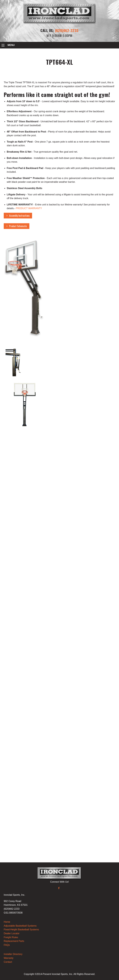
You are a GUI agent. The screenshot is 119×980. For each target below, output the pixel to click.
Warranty (9, 958)
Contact (8, 962)
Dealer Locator (12, 933)
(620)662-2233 (67, 30)
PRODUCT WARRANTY (29, 208)
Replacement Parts (14, 941)
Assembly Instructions (19, 216)
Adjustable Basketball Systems (20, 926)
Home (7, 922)
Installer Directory (13, 954)
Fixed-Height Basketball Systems (21, 930)
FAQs (7, 945)
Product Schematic (18, 226)
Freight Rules (11, 937)
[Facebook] (59, 888)
